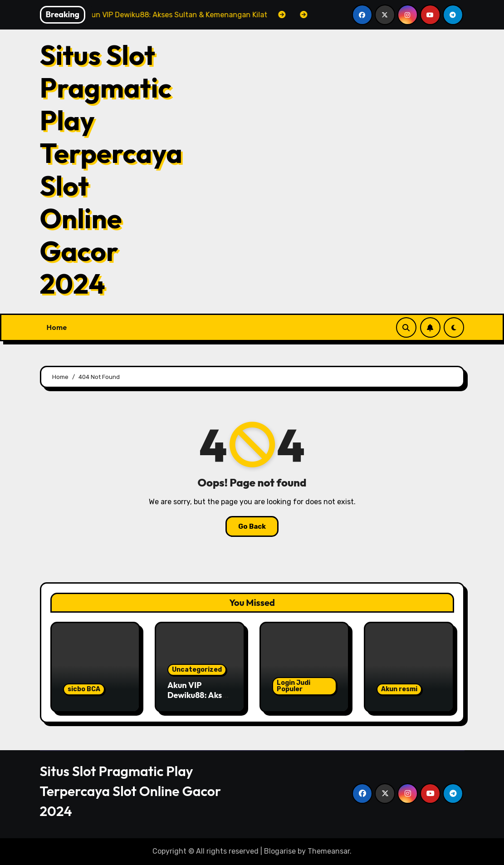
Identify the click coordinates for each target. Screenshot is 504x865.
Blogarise (280, 851)
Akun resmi (399, 689)
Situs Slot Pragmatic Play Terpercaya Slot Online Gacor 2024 (111, 169)
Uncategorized (197, 670)
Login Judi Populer (294, 686)
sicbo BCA (84, 689)
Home (57, 327)
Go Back (252, 526)
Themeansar (329, 851)
